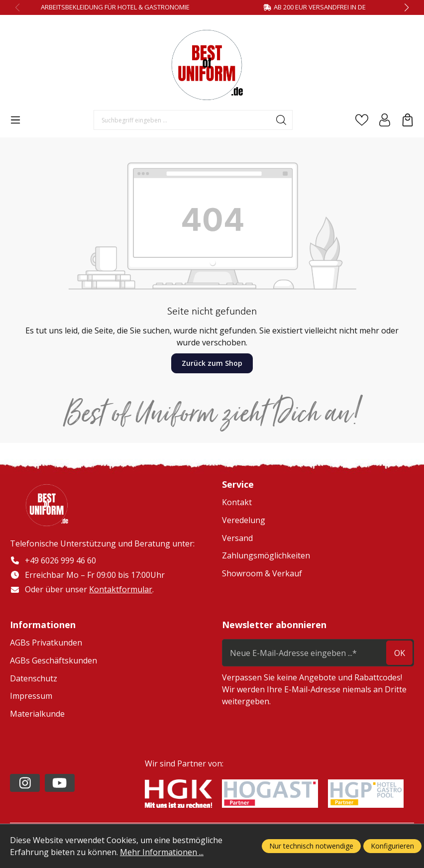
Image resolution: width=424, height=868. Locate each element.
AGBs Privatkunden (46, 643)
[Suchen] (281, 120)
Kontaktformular (121, 589)
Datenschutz (34, 678)
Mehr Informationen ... (162, 852)
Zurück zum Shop (212, 363)
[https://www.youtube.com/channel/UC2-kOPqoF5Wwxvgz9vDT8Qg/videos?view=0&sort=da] (60, 783)
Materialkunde (37, 714)
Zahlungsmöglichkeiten (266, 555)
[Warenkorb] (408, 120)
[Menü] (15, 120)
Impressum (31, 696)
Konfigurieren (392, 846)
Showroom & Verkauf (262, 573)
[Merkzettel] (362, 120)
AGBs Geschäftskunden (53, 661)
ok (400, 653)
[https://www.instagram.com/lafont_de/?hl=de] (25, 783)
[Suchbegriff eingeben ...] (182, 120)
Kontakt (237, 502)
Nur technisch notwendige (311, 846)
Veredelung (244, 520)
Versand (237, 538)
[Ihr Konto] (385, 120)
